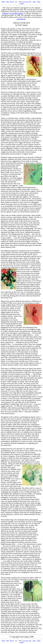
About (39, 2)
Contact (21, 3)
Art (16, 2)
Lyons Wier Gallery (17, 13)
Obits (30, 2)
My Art (12, 2)
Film (8, 2)
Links (34, 2)
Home (3, 2)
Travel (24, 2)
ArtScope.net (21, 19)
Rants (27, 2)
